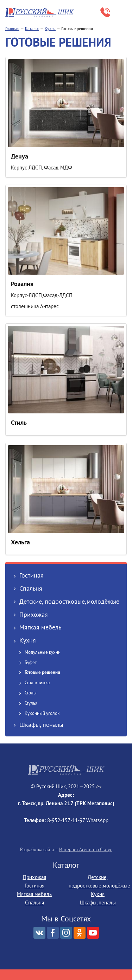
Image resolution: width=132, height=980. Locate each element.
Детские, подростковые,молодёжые (69, 601)
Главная (12, 28)
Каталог (32, 28)
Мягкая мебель (40, 627)
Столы (31, 693)
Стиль (19, 422)
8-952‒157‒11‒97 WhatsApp (105, 12)
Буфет (31, 662)
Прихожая (34, 614)
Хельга (20, 542)
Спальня (31, 588)
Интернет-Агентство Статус (86, 849)
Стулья (31, 703)
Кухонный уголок (42, 713)
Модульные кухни (43, 652)
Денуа (20, 156)
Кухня (50, 28)
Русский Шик (40, 13)
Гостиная (32, 575)
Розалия (22, 284)
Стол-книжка (37, 682)
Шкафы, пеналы (41, 725)
